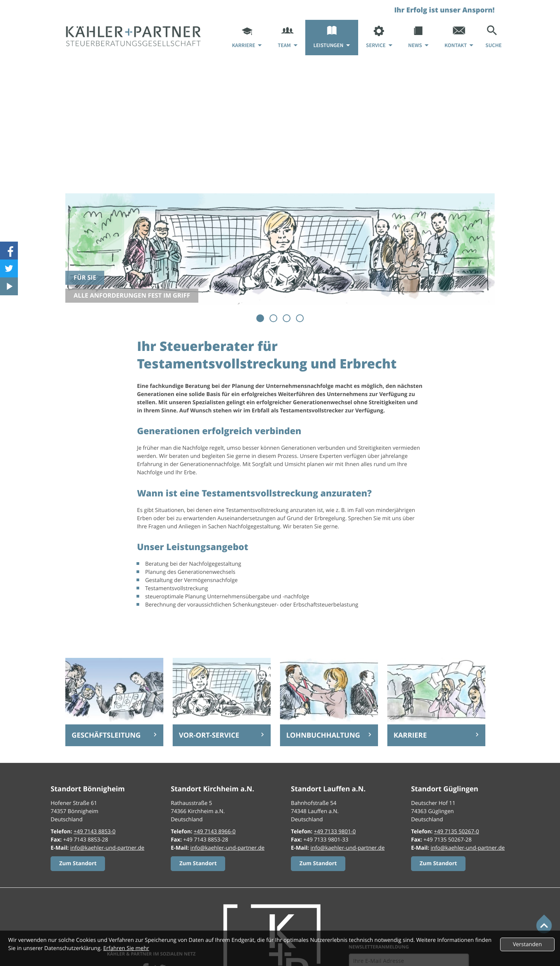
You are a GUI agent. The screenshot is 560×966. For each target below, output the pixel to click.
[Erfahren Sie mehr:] (78, 864)
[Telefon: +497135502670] (457, 832)
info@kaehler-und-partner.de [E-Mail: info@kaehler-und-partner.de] (107, 848)
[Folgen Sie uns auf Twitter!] (9, 268)
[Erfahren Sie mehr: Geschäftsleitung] (114, 735)
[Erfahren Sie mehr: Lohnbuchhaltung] (329, 735)
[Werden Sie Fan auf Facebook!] (9, 251)
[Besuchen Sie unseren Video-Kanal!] (9, 286)
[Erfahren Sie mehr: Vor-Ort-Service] (222, 735)
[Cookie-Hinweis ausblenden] (527, 944)
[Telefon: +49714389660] (215, 832)
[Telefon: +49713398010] (335, 832)
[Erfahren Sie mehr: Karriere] (436, 735)
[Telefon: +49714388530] (94, 832)
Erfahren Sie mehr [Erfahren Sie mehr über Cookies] (126, 948)
